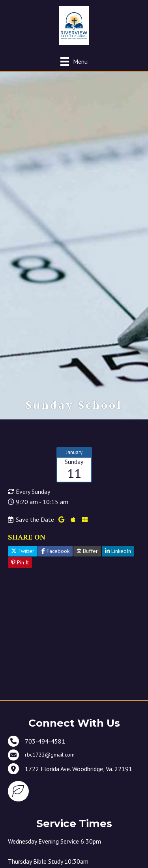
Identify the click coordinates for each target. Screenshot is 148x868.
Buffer (87, 551)
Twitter (23, 551)
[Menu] (74, 61)
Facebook (55, 551)
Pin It (20, 562)
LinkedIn (118, 551)
